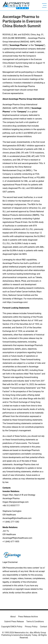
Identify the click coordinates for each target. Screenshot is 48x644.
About (13, 617)
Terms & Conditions (35, 622)
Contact (43, 627)
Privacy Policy (31, 627)
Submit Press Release (14, 622)
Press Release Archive (28, 617)
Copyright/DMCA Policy (12, 627)
